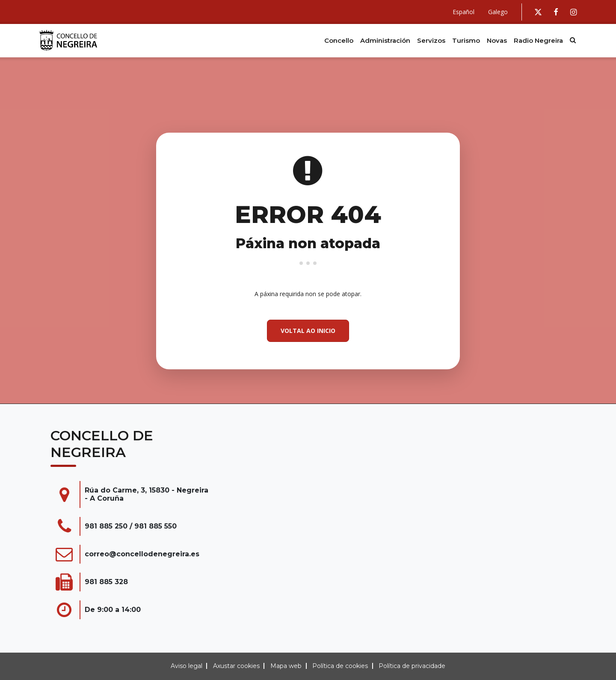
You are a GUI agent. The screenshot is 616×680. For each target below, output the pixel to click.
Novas (497, 40)
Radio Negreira (538, 40)
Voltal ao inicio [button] (308, 331)
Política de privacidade (412, 666)
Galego (498, 12)
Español (463, 12)
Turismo (466, 40)
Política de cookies (340, 666)
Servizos (431, 40)
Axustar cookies (236, 666)
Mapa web (286, 666)
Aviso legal (187, 666)
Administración (385, 40)
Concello (339, 40)
